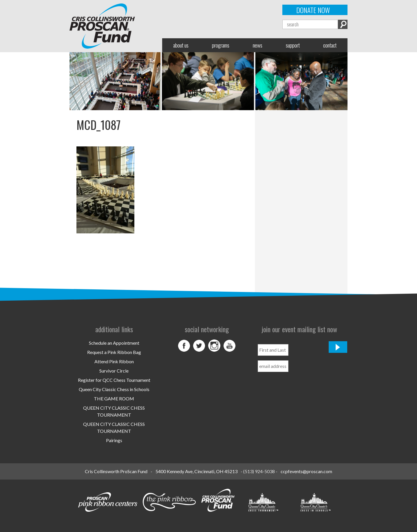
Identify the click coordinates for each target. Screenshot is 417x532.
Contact (330, 45)
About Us (181, 45)
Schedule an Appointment (114, 343)
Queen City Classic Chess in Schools (114, 389)
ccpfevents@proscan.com (306, 471)
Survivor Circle (114, 371)
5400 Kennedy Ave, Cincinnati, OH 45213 (196, 471)
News (258, 45)
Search (343, 24)
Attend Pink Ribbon (114, 361)
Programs (221, 45)
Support (293, 45)
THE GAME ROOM (114, 398)
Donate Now (313, 10)
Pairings (114, 440)
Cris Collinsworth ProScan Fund (116, 471)
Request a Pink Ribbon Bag (114, 352)
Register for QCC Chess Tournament (114, 380)
